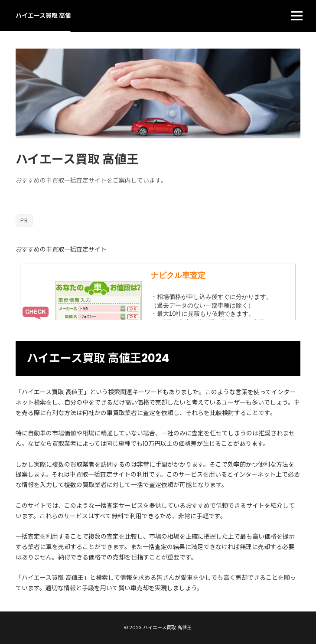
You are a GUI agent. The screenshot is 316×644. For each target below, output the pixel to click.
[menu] (297, 16)
